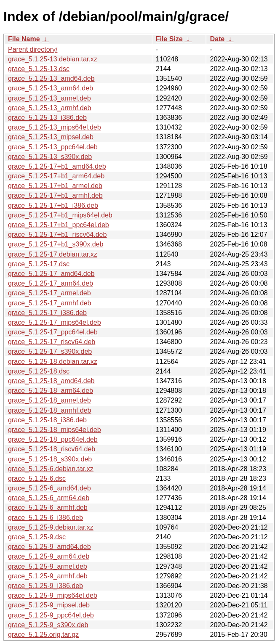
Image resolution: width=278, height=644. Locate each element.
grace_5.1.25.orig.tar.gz (43, 635)
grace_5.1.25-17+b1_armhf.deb (55, 195)
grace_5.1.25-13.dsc (39, 69)
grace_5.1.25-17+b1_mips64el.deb (60, 215)
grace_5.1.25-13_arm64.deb (51, 88)
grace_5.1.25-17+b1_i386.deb (53, 205)
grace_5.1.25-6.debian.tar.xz (51, 469)
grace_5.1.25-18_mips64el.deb (55, 430)
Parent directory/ (33, 49)
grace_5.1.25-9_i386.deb (45, 586)
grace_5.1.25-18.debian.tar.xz (53, 362)
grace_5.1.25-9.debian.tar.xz (51, 527)
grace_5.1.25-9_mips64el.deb (53, 595)
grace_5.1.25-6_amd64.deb (49, 488)
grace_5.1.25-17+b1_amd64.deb (57, 166)
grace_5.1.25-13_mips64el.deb (55, 127)
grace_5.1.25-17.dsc (39, 264)
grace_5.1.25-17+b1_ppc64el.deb (59, 225)
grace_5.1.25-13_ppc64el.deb (53, 147)
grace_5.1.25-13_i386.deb (47, 118)
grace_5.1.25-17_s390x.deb (50, 351)
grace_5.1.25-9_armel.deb (48, 566)
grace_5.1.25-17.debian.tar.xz (53, 254)
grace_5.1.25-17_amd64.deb (51, 274)
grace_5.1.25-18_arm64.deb (51, 391)
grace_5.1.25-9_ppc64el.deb (51, 615)
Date (217, 39)
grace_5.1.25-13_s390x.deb (50, 157)
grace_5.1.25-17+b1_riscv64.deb (57, 235)
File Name (24, 39)
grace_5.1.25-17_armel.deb (49, 293)
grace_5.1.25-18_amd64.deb (51, 381)
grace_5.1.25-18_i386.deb (47, 420)
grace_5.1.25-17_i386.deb (47, 313)
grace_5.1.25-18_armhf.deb (49, 410)
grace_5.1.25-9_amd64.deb (49, 547)
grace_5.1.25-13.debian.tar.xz (53, 59)
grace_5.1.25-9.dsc (37, 537)
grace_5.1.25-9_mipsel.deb (49, 605)
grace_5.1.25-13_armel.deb (49, 98)
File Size (169, 39)
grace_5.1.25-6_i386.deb (45, 518)
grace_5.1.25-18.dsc (39, 371)
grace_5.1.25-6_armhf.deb (48, 508)
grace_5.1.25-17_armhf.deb (49, 303)
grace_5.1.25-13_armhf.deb (49, 108)
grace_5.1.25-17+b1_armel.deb (55, 186)
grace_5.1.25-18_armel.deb (49, 400)
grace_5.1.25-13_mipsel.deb (51, 137)
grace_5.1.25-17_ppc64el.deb (53, 332)
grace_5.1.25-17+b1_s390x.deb (56, 244)
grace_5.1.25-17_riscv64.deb (52, 342)
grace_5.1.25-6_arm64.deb (49, 498)
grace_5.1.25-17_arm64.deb (51, 283)
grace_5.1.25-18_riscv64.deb (52, 449)
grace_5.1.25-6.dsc (37, 478)
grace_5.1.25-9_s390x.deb (48, 625)
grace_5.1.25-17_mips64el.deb (55, 322)
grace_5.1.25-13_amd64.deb (51, 78)
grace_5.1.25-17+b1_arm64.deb (56, 176)
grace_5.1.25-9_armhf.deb (48, 576)
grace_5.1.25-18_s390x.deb (50, 459)
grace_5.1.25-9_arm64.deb (49, 556)
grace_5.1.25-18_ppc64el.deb (53, 439)
